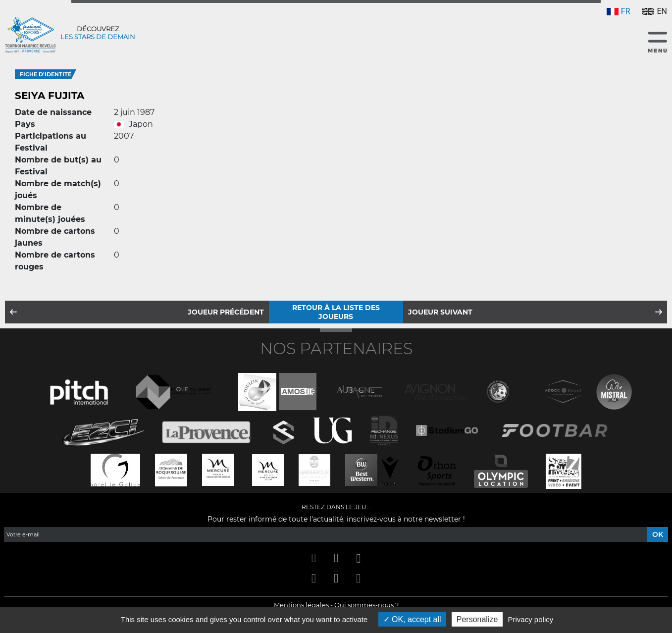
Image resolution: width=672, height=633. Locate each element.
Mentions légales (301, 605)
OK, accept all (412, 619)
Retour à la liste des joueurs (336, 312)
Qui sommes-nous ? (366, 605)
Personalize (477, 619)
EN (655, 11)
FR (619, 11)
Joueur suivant (440, 312)
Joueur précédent (226, 312)
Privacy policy (531, 619)
